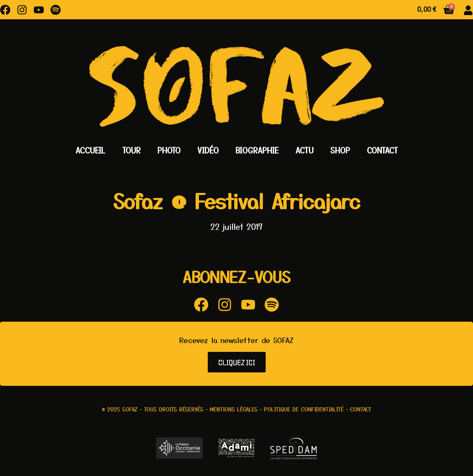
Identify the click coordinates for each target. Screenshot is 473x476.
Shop (340, 150)
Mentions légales (234, 410)
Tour (131, 150)
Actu (304, 150)
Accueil (90, 150)
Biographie (257, 150)
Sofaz (130, 410)
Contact (382, 150)
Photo (169, 150)
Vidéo (208, 150)
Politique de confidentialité (304, 410)
